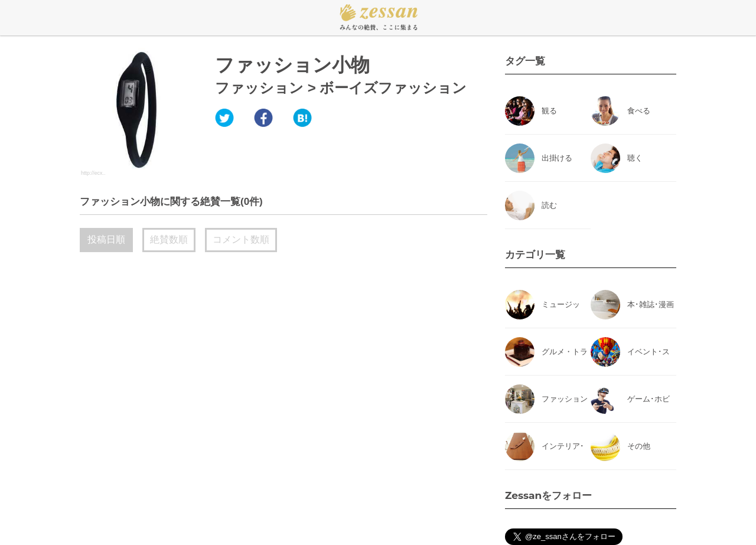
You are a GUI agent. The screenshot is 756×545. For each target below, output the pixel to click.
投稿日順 (106, 239)
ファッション (259, 88)
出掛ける (557, 158)
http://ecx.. (93, 173)
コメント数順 (241, 239)
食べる (639, 111)
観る (549, 111)
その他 (639, 446)
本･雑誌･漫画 (651, 304)
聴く (635, 158)
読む (549, 205)
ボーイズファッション (393, 88)
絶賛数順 (169, 239)
